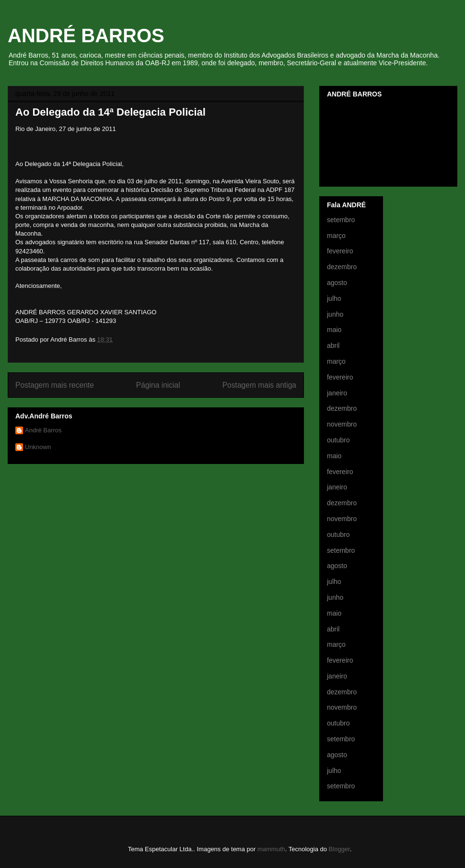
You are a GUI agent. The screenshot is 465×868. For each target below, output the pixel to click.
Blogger (339, 849)
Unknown (38, 447)
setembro (341, 220)
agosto (337, 283)
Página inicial (158, 385)
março (336, 236)
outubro (338, 440)
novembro (342, 424)
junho (335, 314)
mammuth (271, 849)
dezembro (342, 267)
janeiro (337, 393)
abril (333, 345)
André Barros (43, 430)
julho (334, 298)
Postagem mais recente (55, 385)
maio (334, 330)
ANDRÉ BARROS (86, 36)
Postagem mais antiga (259, 385)
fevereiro (340, 251)
